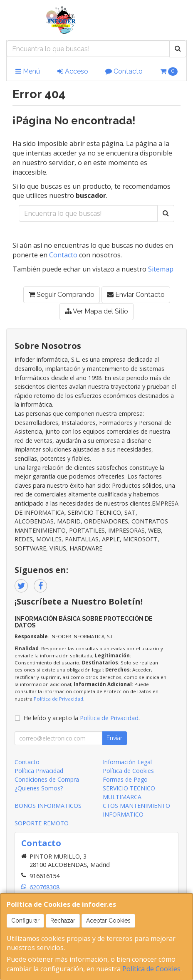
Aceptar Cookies (108, 921)
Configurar (25, 921)
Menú (28, 71)
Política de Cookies (151, 969)
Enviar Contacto (136, 295)
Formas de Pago (125, 779)
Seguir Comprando (62, 295)
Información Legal (127, 762)
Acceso (73, 71)
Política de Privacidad (58, 699)
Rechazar (63, 921)
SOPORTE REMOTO (42, 823)
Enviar (114, 738)
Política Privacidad (39, 771)
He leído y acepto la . (82, 718)
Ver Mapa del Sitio (96, 311)
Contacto (124, 71)
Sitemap (161, 269)
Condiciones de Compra (47, 779)
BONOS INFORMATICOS (48, 806)
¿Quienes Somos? (39, 788)
